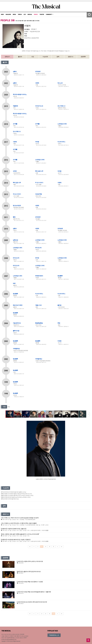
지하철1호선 (16, 349)
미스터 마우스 (61, 142)
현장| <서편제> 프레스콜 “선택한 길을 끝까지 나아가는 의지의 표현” (20, 534)
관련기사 (71, 57)
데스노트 (60, 83)
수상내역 (45, 57)
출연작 (20, 57)
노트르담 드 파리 (62, 124)
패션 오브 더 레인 (18, 305)
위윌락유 (15, 106)
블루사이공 (16, 331)
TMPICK (20, 14)
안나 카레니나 (61, 106)
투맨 (59, 323)
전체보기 (7, 57)
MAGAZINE (8, 14)
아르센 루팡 (38, 194)
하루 (14, 283)
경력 (58, 57)
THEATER (42, 14)
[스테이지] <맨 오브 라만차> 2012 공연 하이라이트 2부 (32, 602)
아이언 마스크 (39, 106)
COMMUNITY (50, 14)
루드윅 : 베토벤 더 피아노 (20, 94)
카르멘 (59, 341)
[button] (88, 414)
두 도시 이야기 (39, 183)
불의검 (59, 305)
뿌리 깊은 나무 (39, 171)
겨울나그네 (38, 305)
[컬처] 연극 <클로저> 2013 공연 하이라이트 (29, 572)
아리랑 (37, 142)
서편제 (37, 83)
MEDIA (14, 14)
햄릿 (14, 217)
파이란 (37, 258)
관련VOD (83, 57)
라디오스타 (38, 248)
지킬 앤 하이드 (17, 323)
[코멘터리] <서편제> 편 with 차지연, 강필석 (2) (14, 529)
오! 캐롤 (15, 124)
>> (62, 547)
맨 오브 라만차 (17, 206)
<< (30, 547)
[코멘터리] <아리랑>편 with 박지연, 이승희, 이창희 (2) (16, 540)
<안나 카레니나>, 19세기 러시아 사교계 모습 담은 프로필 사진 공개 (20, 518)
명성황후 (60, 276)
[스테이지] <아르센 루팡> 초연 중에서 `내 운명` (30, 582)
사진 (33, 57)
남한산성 (15, 240)
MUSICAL (30, 14)
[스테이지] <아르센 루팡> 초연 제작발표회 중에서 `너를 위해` (34, 592)
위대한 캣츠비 (39, 276)
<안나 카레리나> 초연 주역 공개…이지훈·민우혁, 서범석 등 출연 (19, 523)
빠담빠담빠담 (39, 323)
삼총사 (15, 71)
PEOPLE (36, 14)
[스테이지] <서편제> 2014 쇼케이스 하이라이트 (30, 561)
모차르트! (38, 71)
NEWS (2, 14)
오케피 (15, 171)
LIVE (25, 14)
